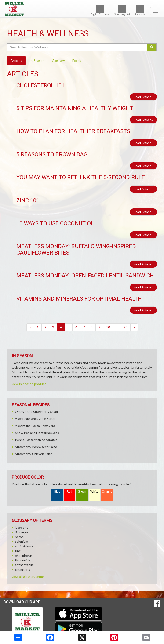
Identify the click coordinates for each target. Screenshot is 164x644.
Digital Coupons (100, 10)
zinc (18, 551)
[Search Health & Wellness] (78, 47)
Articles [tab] (16, 60)
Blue (57, 492)
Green (82, 492)
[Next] (134, 327)
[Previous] (30, 327)
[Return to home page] (82, 9)
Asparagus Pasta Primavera (35, 426)
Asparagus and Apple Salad (35, 419)
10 (108, 327)
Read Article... (143, 97)
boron (19, 537)
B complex (22, 532)
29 (126, 327)
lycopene (22, 527)
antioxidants (24, 546)
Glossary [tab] (58, 60)
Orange (107, 492)
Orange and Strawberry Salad (36, 412)
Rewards (140, 10)
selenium (22, 541)
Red (69, 492)
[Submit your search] (152, 47)
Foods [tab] (77, 60)
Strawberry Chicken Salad (34, 454)
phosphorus (24, 555)
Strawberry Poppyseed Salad (36, 447)
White (94, 492)
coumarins (22, 569)
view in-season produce (29, 384)
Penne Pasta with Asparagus (36, 440)
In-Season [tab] (37, 60)
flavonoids (23, 560)
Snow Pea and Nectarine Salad (37, 433)
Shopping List (122, 10)
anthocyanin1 (25, 565)
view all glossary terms (28, 577)
